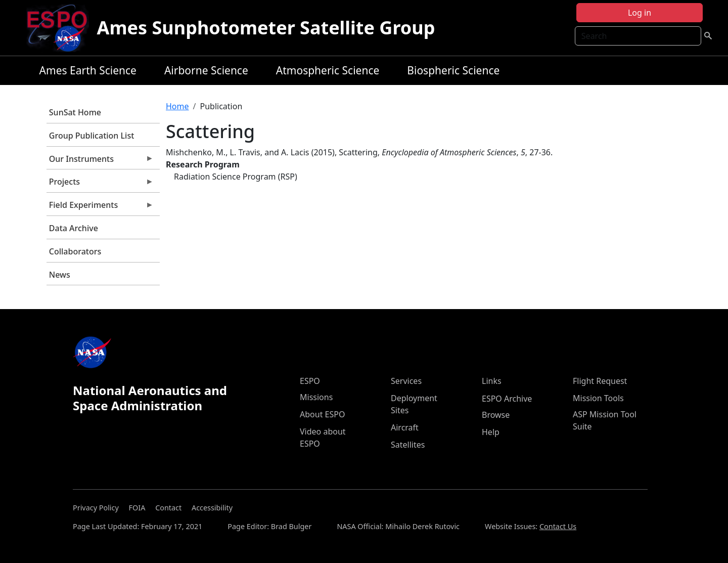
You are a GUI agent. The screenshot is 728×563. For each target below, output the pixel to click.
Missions (316, 397)
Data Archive (74, 228)
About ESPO (322, 414)
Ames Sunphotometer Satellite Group (266, 28)
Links (492, 381)
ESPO (310, 381)
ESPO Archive (507, 399)
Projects (100, 184)
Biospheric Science (453, 70)
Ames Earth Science (88, 70)
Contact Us (558, 526)
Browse (496, 415)
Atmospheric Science (328, 70)
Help (491, 432)
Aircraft (405, 427)
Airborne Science (206, 70)
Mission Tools (598, 398)
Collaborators (75, 251)
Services (406, 381)
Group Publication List (92, 136)
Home (177, 106)
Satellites (408, 445)
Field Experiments (100, 207)
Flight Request (600, 381)
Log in (640, 13)
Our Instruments (100, 161)
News (60, 275)
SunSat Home (75, 112)
